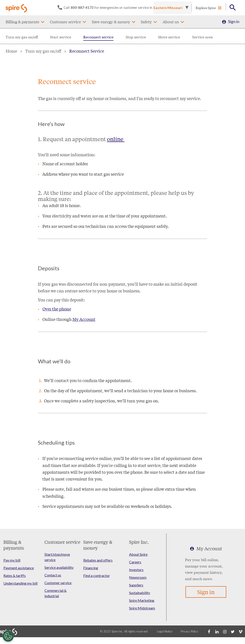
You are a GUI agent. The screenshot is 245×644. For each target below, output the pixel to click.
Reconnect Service (87, 51)
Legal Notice (165, 631)
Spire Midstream (142, 608)
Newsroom (138, 577)
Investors (136, 570)
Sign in (234, 22)
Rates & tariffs (15, 575)
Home (11, 51)
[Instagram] (225, 631)
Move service (169, 37)
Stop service (136, 37)
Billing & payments (22, 22)
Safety (146, 22)
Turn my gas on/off (22, 37)
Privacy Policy (190, 631)
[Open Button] (233, 8)
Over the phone (57, 309)
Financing (91, 568)
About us (171, 22)
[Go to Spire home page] (17, 8)
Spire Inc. (139, 542)
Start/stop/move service (57, 557)
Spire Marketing (142, 600)
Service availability (59, 567)
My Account (84, 319)
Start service (61, 37)
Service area (202, 37)
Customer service (65, 22)
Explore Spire (206, 8)
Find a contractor (97, 575)
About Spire (138, 554)
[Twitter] (233, 631)
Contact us (53, 575)
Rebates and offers (98, 560)
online (116, 139)
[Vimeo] (240, 631)
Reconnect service (98, 37)
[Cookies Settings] (8, 636)
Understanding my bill (20, 583)
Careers (135, 562)
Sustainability (140, 593)
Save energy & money (111, 22)
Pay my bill (12, 560)
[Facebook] (209, 631)
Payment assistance (19, 568)
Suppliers (136, 585)
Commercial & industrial (55, 593)
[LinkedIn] (217, 631)
